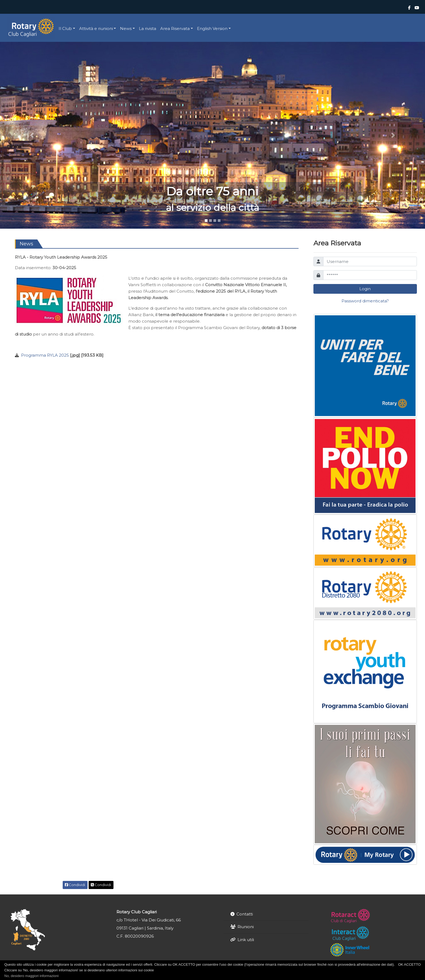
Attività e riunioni (96, 28)
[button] (32, 135)
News (126, 28)
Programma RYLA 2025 (45, 355)
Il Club (65, 28)
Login (365, 289)
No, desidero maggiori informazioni (31, 976)
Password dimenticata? (365, 301)
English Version (212, 28)
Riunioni (246, 927)
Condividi (75, 885)
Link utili (246, 940)
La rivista (148, 28)
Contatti (245, 914)
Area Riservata (175, 28)
